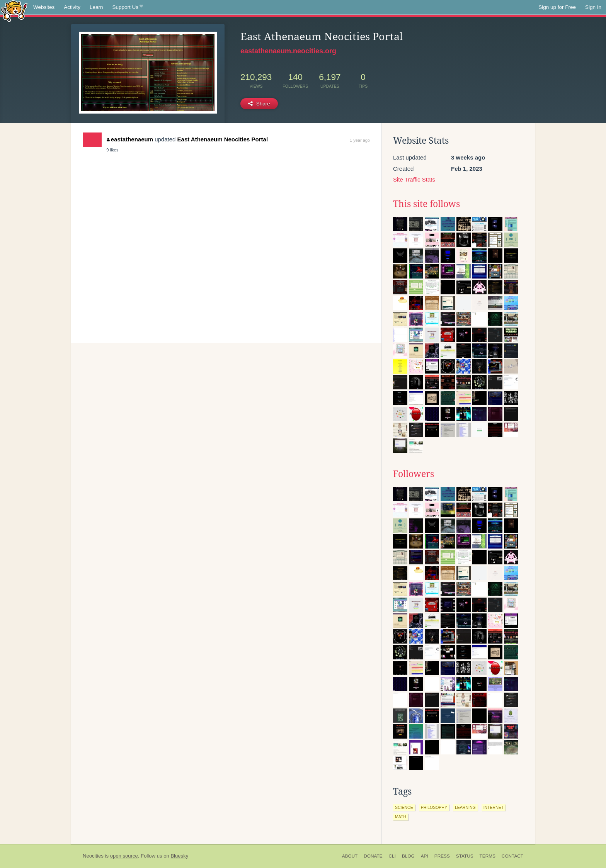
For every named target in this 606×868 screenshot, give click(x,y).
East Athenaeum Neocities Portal (223, 139)
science (404, 807)
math (401, 817)
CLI (392, 856)
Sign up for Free (557, 7)
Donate (373, 856)
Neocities (93, 856)
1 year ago (360, 140)
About (350, 856)
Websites (44, 7)
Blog (408, 856)
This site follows (426, 204)
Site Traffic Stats (414, 179)
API (425, 856)
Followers (414, 474)
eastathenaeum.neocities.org (288, 51)
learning (465, 807)
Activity (72, 7)
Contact (512, 856)
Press (442, 856)
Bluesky (179, 856)
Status (465, 856)
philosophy (434, 807)
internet (494, 807)
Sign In (593, 7)
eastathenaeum (130, 139)
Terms (488, 856)
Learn (96, 7)
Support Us (128, 7)
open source (124, 856)
